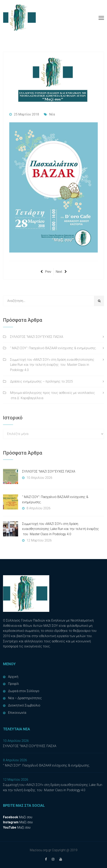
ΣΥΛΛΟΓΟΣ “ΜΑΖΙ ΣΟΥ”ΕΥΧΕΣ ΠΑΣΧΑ (37, 337)
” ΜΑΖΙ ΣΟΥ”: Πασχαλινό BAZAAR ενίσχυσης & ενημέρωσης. (53, 348)
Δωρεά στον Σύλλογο (24, 691)
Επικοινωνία (17, 713)
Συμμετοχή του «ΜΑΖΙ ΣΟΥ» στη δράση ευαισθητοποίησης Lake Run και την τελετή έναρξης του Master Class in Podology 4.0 (52, 365)
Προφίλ (13, 684)
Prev (46, 272)
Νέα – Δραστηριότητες (25, 698)
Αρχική (13, 677)
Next (61, 272)
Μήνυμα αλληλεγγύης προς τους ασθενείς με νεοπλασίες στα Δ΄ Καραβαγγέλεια (52, 395)
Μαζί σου (18, 817)
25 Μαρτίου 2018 (24, 114)
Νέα (49, 114)
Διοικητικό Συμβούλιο (24, 705)
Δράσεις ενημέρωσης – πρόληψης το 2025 (41, 381)
